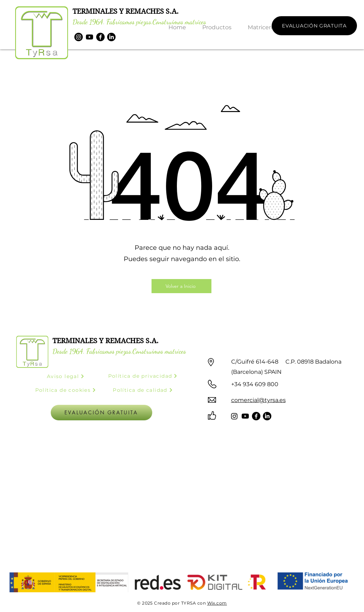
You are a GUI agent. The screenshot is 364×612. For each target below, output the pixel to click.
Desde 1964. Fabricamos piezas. (113, 22)
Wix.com (217, 603)
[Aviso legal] (66, 376)
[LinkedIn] (111, 37)
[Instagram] (79, 37)
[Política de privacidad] (143, 376)
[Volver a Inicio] (181, 286)
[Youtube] (90, 37)
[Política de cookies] (66, 390)
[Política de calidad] (143, 390)
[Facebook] (100, 37)
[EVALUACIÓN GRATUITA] (314, 26)
